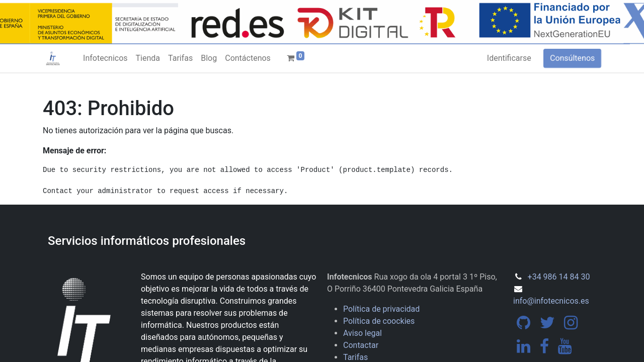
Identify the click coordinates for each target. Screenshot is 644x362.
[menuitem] (105, 58)
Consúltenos (572, 58)
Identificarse (509, 58)
